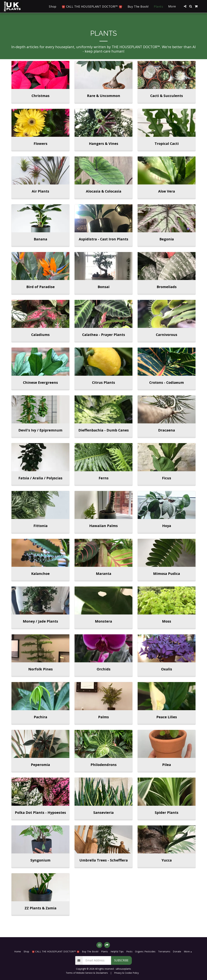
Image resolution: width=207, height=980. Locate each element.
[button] (185, 6)
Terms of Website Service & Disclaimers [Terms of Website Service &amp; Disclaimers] (87, 973)
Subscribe (121, 960)
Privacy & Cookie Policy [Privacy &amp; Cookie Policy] (126, 973)
